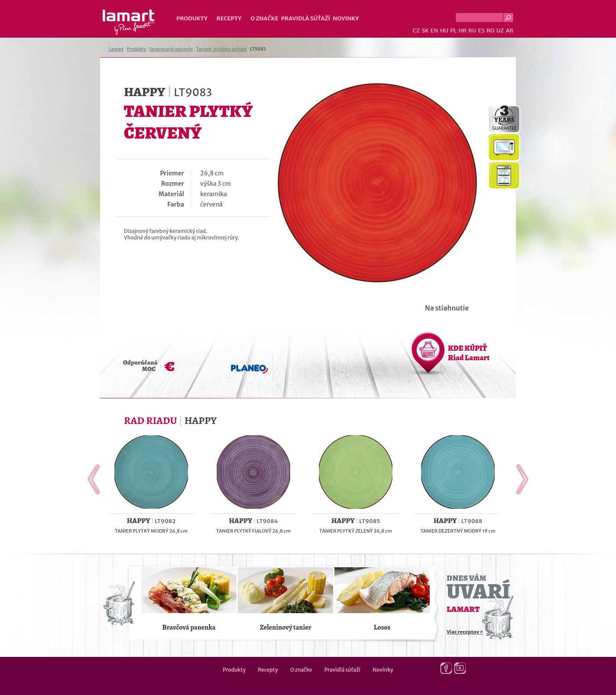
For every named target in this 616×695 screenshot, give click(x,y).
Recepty (229, 18)
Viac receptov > (465, 632)
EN (434, 31)
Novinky (346, 18)
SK (425, 31)
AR (509, 31)
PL (453, 31)
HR (462, 31)
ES (481, 31)
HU (444, 31)
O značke (264, 18)
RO (490, 31)
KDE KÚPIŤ (469, 353)
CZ (416, 31)
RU (472, 31)
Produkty (192, 18)
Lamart (129, 22)
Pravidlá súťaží (306, 18)
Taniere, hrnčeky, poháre (222, 49)
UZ (500, 31)
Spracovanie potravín (171, 49)
